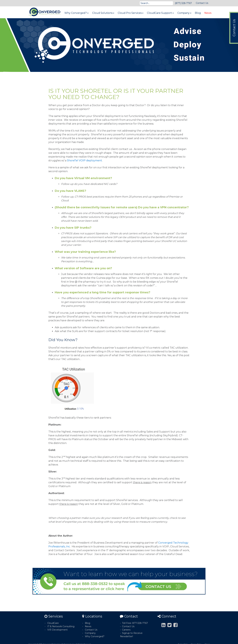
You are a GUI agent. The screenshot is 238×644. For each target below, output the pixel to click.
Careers (126, 630)
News (208, 13)
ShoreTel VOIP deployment (84, 160)
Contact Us (202, 3)
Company (184, 13)
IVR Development (57, 630)
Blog (198, 13)
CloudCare (53, 623)
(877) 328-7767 (183, 3)
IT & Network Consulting (61, 626)
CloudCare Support (160, 13)
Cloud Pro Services (131, 13)
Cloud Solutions (103, 13)
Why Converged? (76, 13)
